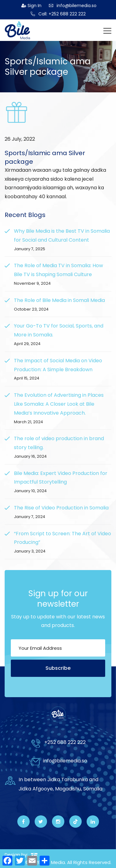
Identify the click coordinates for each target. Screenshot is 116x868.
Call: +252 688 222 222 (58, 14)
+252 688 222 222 (65, 742)
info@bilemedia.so (73, 6)
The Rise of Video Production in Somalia (61, 508)
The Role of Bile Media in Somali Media (59, 300)
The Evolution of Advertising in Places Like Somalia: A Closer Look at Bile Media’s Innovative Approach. (59, 404)
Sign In (31, 6)
